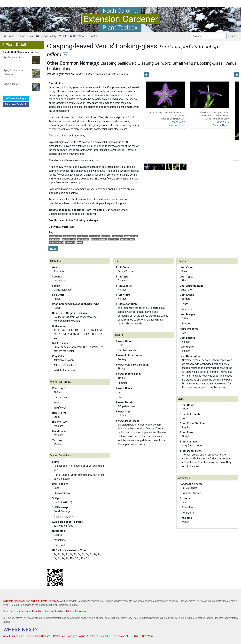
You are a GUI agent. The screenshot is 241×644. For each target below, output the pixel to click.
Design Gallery (46, 36)
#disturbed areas (131, 236)
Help (63, 36)
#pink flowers (83, 236)
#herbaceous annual (99, 239)
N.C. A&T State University (45, 601)
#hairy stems (114, 239)
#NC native (106, 236)
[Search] (208, 36)
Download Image (177, 125)
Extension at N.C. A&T (126, 636)
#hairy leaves (55, 239)
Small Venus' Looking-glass (198, 63)
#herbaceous (95, 236)
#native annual (83, 239)
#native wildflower (69, 239)
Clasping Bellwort (154, 63)
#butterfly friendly (56, 242)
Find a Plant (25, 36)
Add (53, 249)
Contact (92, 36)
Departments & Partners (49, 636)
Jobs (29, 636)
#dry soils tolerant (128, 239)
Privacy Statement (76, 611)
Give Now (77, 36)
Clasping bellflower (118, 63)
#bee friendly (70, 242)
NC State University (14, 601)
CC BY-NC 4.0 (178, 122)
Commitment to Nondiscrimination (33, 611)
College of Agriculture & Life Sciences (88, 636)
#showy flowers (56, 236)
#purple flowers (70, 236)
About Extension (13, 636)
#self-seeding (117, 236)
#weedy (80, 242)
